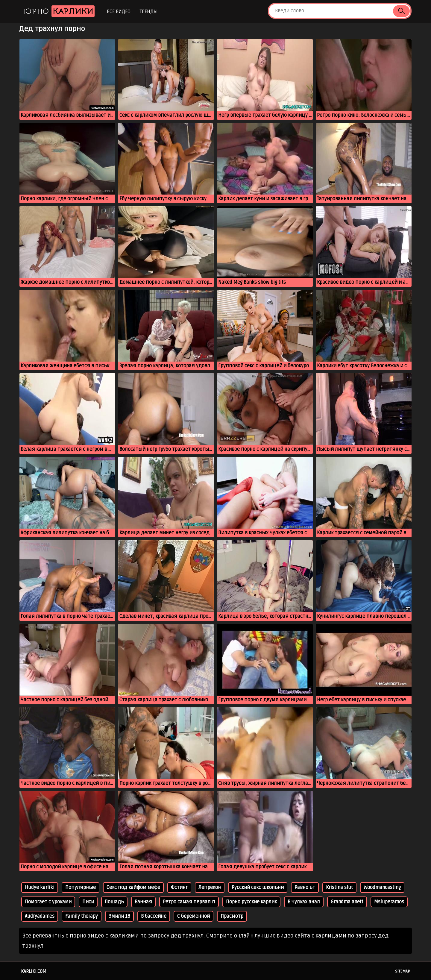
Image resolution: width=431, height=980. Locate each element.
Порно (57, 11)
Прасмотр (232, 916)
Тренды (149, 12)
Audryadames (40, 916)
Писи (88, 902)
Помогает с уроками (48, 902)
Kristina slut (339, 888)
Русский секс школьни (258, 888)
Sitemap (403, 971)
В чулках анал (304, 902)
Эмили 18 (119, 916)
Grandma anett (347, 902)
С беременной (194, 916)
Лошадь (114, 902)
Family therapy (82, 916)
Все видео (119, 12)
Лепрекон (210, 888)
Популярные (81, 888)
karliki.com (34, 971)
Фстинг (179, 888)
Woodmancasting (382, 888)
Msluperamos (389, 902)
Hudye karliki (40, 888)
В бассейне (154, 916)
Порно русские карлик (251, 902)
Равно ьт (305, 888)
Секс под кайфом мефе (133, 888)
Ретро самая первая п (189, 902)
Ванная (143, 902)
